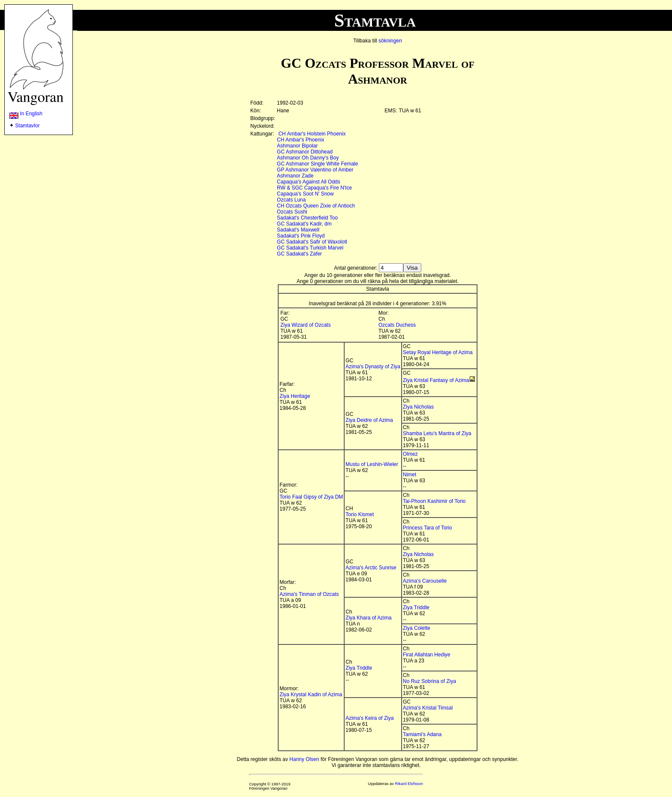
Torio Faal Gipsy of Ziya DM (311, 497)
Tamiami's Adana (422, 734)
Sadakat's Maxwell (298, 230)
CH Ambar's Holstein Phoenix (312, 134)
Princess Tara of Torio (427, 528)
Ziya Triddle (416, 608)
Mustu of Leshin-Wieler (372, 464)
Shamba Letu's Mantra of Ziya (437, 433)
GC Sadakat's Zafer (299, 254)
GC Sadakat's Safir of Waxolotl (312, 242)
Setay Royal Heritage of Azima (438, 352)
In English (26, 114)
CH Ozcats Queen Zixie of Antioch (316, 206)
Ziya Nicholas (418, 407)
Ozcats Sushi (292, 212)
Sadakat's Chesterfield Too (307, 218)
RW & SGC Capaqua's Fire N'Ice (314, 188)
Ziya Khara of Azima (368, 618)
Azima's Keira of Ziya (369, 718)
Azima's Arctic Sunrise (371, 568)
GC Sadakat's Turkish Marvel (310, 248)
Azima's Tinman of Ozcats (309, 594)
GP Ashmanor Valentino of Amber (315, 170)
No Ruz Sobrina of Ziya (429, 681)
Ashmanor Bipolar (297, 146)
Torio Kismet (360, 514)
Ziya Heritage (295, 396)
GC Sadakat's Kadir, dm (304, 224)
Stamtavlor (27, 126)
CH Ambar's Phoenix (300, 140)
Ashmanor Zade (295, 176)
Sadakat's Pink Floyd (301, 236)
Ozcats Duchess (397, 325)
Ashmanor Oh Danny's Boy (308, 158)
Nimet (409, 475)
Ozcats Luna (291, 200)
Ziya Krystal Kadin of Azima (311, 695)
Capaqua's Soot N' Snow (305, 194)
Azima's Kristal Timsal (428, 708)
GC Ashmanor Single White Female (317, 164)
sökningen (390, 41)
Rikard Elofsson (409, 784)
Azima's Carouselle (425, 581)
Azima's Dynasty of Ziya (373, 367)
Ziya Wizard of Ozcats (305, 325)
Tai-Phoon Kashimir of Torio (434, 501)
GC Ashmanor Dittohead (305, 152)
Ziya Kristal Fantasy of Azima (436, 380)
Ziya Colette (417, 628)
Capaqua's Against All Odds (309, 182)
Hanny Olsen (304, 759)
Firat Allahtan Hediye (427, 655)
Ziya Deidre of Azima (369, 420)
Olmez (410, 454)
